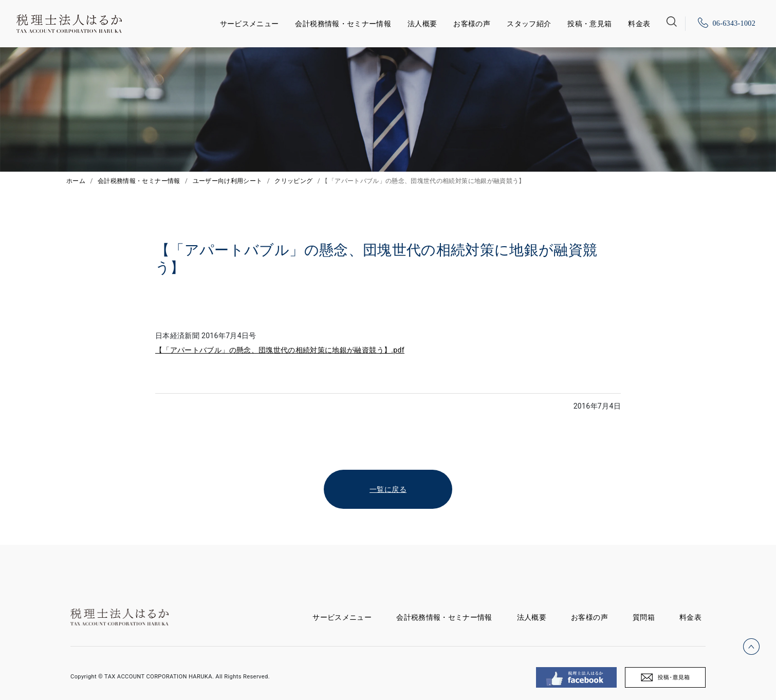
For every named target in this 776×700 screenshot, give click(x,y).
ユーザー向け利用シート (228, 181)
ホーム (76, 181)
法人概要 (422, 24)
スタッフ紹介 (529, 24)
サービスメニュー (250, 22)
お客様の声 (472, 24)
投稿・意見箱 (589, 24)
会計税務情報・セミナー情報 (343, 24)
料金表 (639, 24)
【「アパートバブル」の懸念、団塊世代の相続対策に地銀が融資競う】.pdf (280, 350)
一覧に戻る (388, 489)
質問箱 (644, 617)
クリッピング (293, 181)
